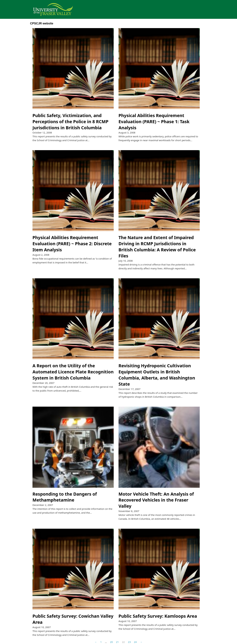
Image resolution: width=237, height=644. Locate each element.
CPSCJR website (42, 23)
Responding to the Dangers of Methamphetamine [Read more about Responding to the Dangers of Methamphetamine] (65, 497)
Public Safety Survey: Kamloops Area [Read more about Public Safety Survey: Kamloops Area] (158, 616)
